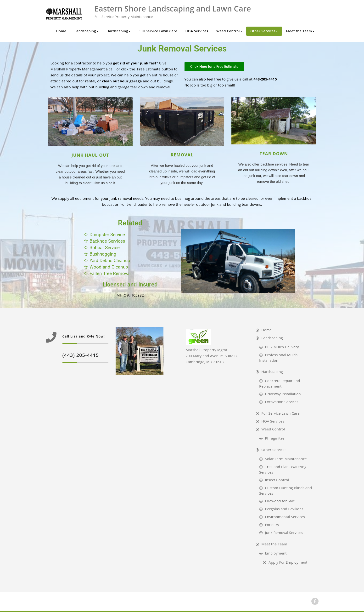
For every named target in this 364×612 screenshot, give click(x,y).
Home (61, 31)
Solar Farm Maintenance (286, 459)
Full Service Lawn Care (158, 31)
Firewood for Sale (280, 501)
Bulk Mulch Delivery (282, 347)
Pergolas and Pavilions (284, 509)
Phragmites (275, 438)
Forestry (272, 525)
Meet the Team (300, 31)
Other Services (264, 31)
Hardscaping (118, 31)
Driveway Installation (283, 394)
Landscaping (86, 31)
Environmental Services (285, 517)
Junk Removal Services (284, 532)
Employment (276, 553)
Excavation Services (282, 402)
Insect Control (277, 480)
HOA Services (197, 31)
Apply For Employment (288, 562)
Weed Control (229, 31)
